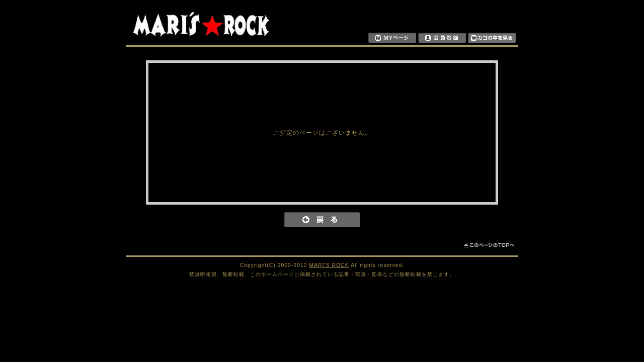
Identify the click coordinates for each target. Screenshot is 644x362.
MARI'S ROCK (329, 265)
